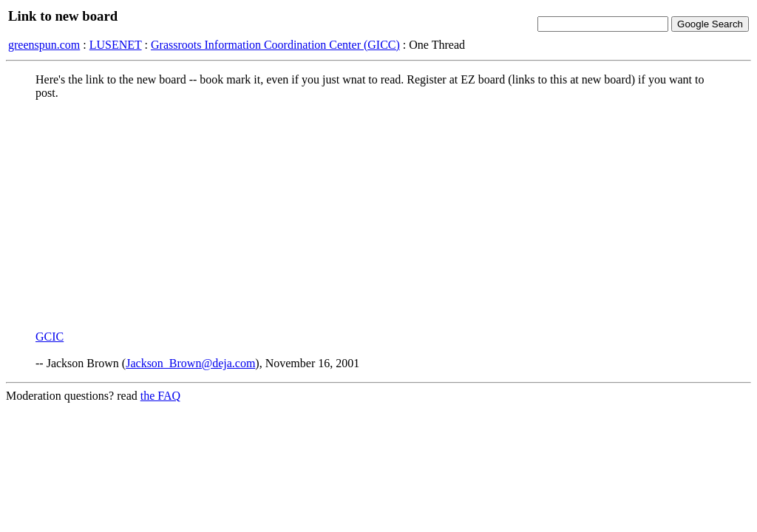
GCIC (50, 337)
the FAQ (160, 396)
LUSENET (116, 45)
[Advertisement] (378, 215)
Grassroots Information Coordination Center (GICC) (275, 45)
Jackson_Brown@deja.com (190, 363)
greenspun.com (44, 45)
